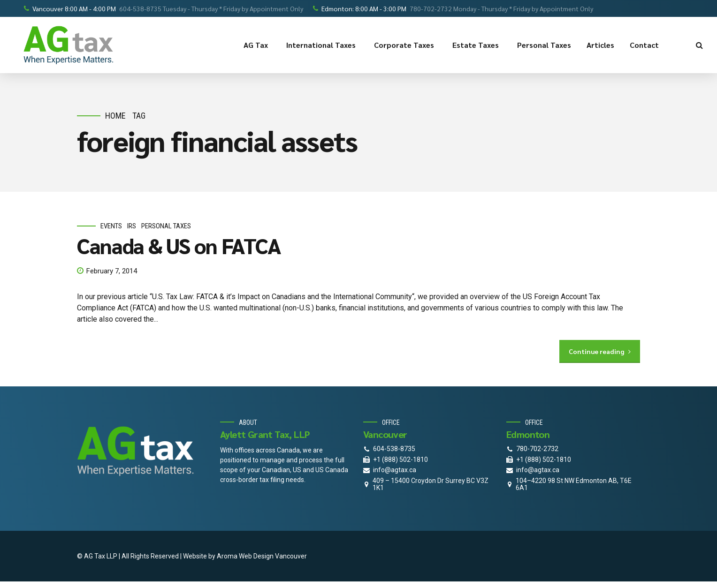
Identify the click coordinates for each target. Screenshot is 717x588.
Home (115, 116)
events (111, 226)
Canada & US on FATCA (179, 245)
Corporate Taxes (405, 45)
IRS (132, 226)
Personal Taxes (544, 45)
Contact (646, 45)
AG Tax (257, 45)
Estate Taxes (477, 45)
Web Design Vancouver (273, 556)
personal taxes (166, 226)
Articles (600, 45)
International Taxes (322, 45)
